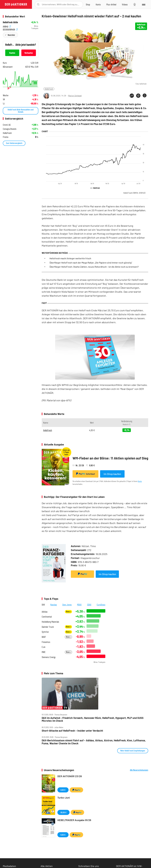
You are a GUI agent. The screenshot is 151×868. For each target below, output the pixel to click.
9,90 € (63, 835)
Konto (140, 481)
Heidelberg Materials (50, 622)
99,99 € (63, 812)
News (68, 612)
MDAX (79, 605)
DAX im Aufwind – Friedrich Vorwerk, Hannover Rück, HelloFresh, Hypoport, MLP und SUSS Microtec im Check (93, 719)
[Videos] (125, 4)
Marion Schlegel (75, 96)
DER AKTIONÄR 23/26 (70, 776)
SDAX (89, 605)
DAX (43, 605)
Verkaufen (29, 53)
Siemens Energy (49, 657)
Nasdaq (54, 605)
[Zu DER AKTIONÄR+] (111, 4)
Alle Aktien (47, 866)
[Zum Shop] (88, 4)
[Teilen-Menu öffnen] (132, 96)
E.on (44, 647)
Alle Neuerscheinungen (139, 770)
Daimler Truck (48, 627)
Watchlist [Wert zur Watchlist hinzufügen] (11, 35)
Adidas (45, 612)
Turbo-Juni (64, 798)
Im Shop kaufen (112, 474)
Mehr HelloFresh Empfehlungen (133, 750)
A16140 (7, 26)
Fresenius (46, 642)
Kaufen (12, 53)
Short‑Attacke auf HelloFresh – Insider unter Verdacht (72, 731)
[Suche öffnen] (38, 4)
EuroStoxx (101, 605)
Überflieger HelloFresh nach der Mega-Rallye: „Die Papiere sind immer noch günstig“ (91, 263)
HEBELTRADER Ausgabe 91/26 (74, 820)
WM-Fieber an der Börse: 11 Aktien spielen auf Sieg (110, 458)
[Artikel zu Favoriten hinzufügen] (145, 95)
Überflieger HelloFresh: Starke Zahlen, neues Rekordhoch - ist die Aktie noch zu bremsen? (94, 267)
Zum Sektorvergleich (14, 143)
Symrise (45, 632)
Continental (47, 617)
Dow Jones (67, 605)
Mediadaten (9, 866)
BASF (44, 637)
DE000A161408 (10, 29)
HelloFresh (49, 89)
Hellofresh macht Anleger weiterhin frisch (70, 258)
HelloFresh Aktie (10, 22)
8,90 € (63, 790)
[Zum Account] (98, 4)
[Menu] (143, 4)
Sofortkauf (85, 474)
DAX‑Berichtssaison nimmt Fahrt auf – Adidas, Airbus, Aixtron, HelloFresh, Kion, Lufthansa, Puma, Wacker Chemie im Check (94, 742)
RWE (44, 652)
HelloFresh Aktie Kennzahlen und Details (21, 111)
